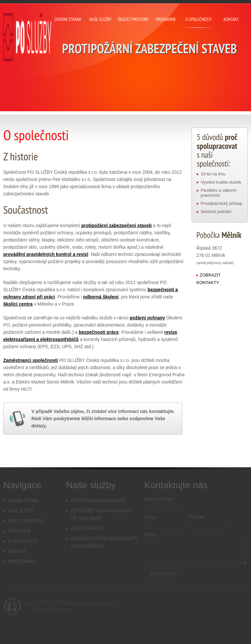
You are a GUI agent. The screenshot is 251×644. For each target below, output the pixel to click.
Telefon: (196, 517)
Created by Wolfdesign (51, 610)
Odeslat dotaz (162, 574)
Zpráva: (151, 535)
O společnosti (199, 20)
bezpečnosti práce (99, 332)
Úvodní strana (68, 20)
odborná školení (101, 297)
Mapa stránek (22, 561)
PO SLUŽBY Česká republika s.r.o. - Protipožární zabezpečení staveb (27, 37)
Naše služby (100, 20)
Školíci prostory (26, 521)
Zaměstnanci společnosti (31, 360)
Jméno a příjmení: (160, 499)
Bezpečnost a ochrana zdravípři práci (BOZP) (101, 514)
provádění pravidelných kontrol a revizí (46, 254)
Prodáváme (166, 20)
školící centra (18, 304)
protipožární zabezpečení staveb (117, 225)
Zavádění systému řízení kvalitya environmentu (104, 542)
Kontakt (232, 20)
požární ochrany (147, 318)
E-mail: (151, 517)
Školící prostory (133, 20)
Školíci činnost (87, 528)
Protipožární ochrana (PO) (99, 500)
